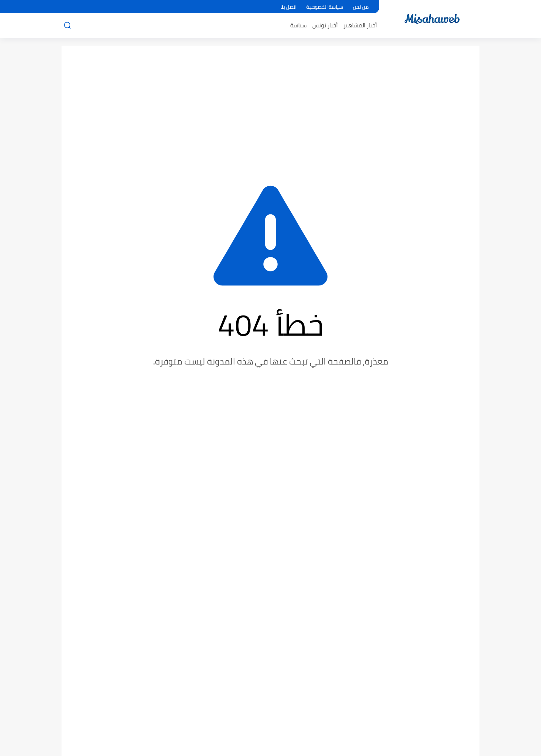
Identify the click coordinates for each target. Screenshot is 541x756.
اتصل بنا (288, 7)
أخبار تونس (325, 25)
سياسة (298, 25)
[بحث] (67, 25)
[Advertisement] (270, 110)
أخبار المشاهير (360, 25)
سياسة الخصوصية (325, 7)
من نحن (361, 7)
